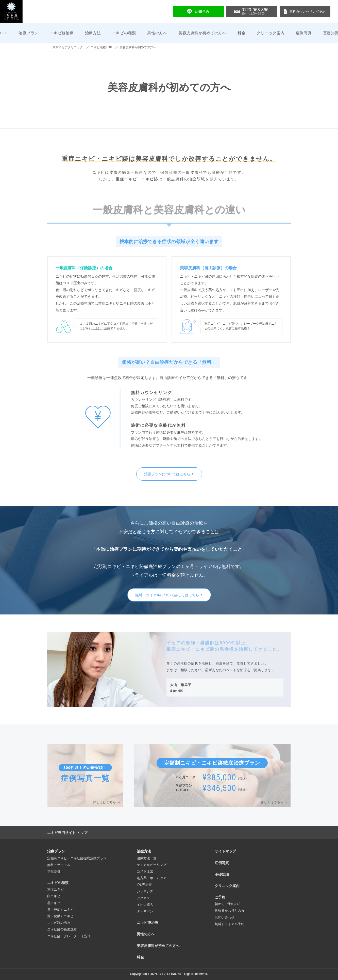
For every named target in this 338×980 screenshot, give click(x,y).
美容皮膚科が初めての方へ (202, 33)
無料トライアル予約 (230, 924)
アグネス (143, 898)
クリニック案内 (271, 33)
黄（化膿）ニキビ (60, 916)
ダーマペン (145, 911)
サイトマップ (225, 851)
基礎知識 (222, 874)
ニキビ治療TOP (101, 47)
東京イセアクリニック (68, 47)
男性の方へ (157, 33)
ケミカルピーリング (152, 865)
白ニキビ (54, 896)
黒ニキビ (54, 903)
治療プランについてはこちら (167, 474)
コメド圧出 (145, 871)
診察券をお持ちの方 (230, 911)
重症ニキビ (55, 889)
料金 (242, 33)
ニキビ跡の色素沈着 (62, 929)
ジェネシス (145, 891)
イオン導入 (145, 905)
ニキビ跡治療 (62, 33)
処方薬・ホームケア (152, 878)
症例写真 (304, 33)
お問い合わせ (225, 917)
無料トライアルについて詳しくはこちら (167, 595)
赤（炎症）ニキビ (60, 910)
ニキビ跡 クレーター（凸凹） (70, 936)
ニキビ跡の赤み (59, 923)
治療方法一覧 (147, 858)
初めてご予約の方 (228, 904)
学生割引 (54, 871)
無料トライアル (59, 865)
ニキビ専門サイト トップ (67, 833)
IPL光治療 (144, 885)
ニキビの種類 (58, 883)
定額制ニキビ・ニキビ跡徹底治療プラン (77, 858)
